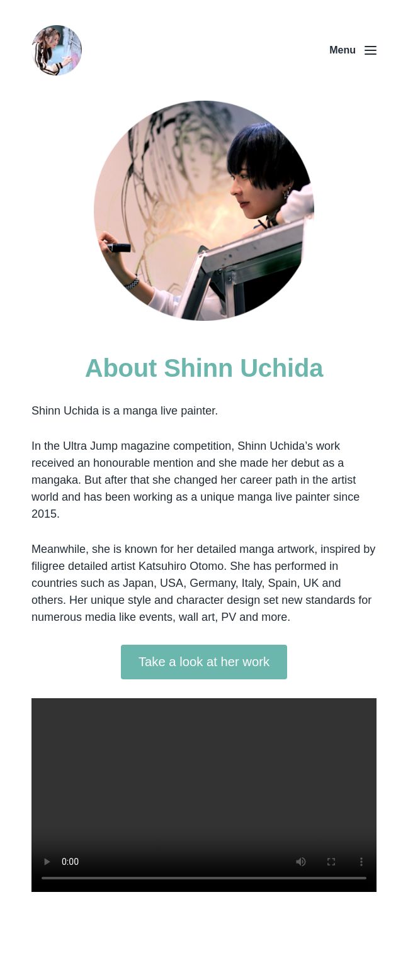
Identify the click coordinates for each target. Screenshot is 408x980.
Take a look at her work (204, 662)
